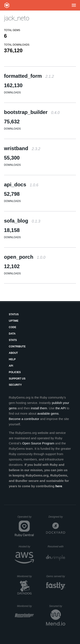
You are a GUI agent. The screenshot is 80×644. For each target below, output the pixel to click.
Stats (13, 340)
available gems (48, 413)
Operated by (26, 518)
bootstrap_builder (32, 112)
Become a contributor (24, 419)
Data (12, 334)
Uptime (14, 321)
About (13, 353)
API (11, 366)
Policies (15, 372)
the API (61, 408)
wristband (22, 148)
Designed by (57, 517)
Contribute (17, 347)
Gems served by (56, 576)
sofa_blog (22, 221)
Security (15, 385)
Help (12, 359)
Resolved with (56, 547)
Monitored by (26, 576)
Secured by (57, 606)
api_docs (21, 185)
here (59, 486)
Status (14, 314)
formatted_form (29, 76)
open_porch (25, 257)
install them (39, 408)
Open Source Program (38, 443)
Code (12, 327)
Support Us (17, 379)
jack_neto (17, 18)
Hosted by (26, 547)
